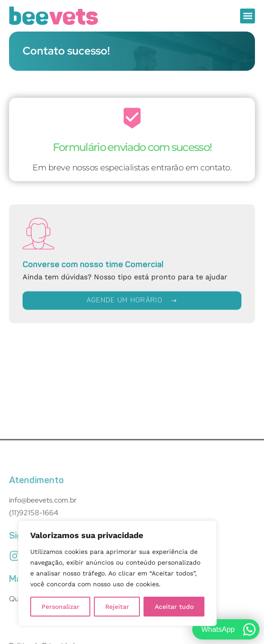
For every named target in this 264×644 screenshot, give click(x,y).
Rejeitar (117, 607)
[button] (248, 16)
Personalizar (60, 607)
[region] (117, 573)
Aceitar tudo (174, 607)
